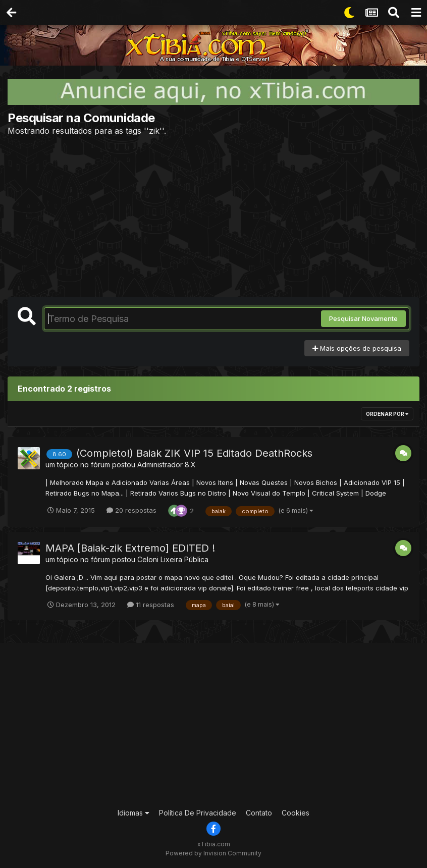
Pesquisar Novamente (363, 318)
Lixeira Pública (184, 559)
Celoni (148, 559)
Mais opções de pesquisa (357, 348)
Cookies (296, 813)
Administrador (160, 465)
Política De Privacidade (198, 813)
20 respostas (131, 510)
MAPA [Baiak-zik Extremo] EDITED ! (130, 548)
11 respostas (151, 605)
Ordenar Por (387, 414)
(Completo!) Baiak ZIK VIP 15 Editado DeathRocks (194, 453)
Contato (259, 813)
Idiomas (134, 813)
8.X (190, 465)
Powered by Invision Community (213, 853)
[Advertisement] (213, 216)
